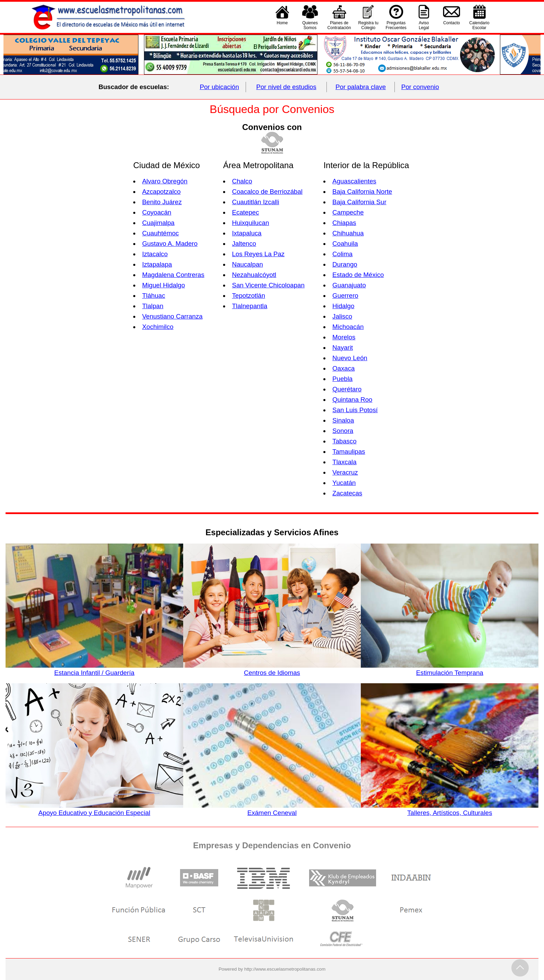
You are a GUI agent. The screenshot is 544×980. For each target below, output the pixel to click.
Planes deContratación (339, 25)
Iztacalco (155, 254)
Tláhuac (154, 296)
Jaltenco (244, 244)
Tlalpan (153, 306)
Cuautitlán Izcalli (256, 202)
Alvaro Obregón (165, 181)
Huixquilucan (251, 223)
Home (282, 25)
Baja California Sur (359, 202)
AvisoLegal (424, 25)
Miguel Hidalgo (164, 285)
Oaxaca (343, 368)
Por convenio (420, 87)
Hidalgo (343, 306)
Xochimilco (158, 327)
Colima (342, 254)
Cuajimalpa (158, 223)
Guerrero (345, 296)
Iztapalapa (157, 264)
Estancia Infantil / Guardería (94, 669)
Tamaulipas (349, 452)
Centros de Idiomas (272, 669)
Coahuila (345, 244)
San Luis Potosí (355, 410)
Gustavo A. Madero (170, 244)
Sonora (343, 431)
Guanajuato (349, 285)
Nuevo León (350, 358)
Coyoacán (157, 212)
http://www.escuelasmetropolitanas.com (285, 969)
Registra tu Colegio (368, 25)
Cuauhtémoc (161, 233)
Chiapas (344, 223)
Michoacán (348, 327)
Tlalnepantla (250, 306)
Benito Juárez (162, 202)
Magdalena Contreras (173, 275)
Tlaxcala (344, 462)
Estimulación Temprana (450, 669)
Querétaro (347, 389)
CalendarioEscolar (479, 25)
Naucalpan (248, 264)
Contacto (452, 25)
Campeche (348, 212)
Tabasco (345, 441)
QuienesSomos (310, 25)
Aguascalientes (354, 181)
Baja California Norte (362, 192)
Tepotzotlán (249, 296)
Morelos (344, 337)
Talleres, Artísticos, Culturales (450, 809)
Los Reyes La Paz (258, 254)
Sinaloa (343, 420)
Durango (345, 264)
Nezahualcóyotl (254, 275)
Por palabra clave (361, 87)
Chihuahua (348, 233)
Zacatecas (347, 493)
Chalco (242, 181)
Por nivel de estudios (286, 87)
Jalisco (342, 316)
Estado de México (358, 275)
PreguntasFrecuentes (396, 25)
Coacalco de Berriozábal (267, 192)
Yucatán (344, 483)
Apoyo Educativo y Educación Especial (94, 809)
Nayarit (343, 348)
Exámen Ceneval (272, 809)
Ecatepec (246, 212)
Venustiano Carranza (172, 316)
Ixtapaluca (247, 233)
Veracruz (345, 472)
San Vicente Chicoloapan (268, 285)
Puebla (342, 379)
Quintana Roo (352, 400)
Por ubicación (219, 87)
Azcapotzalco (161, 192)
